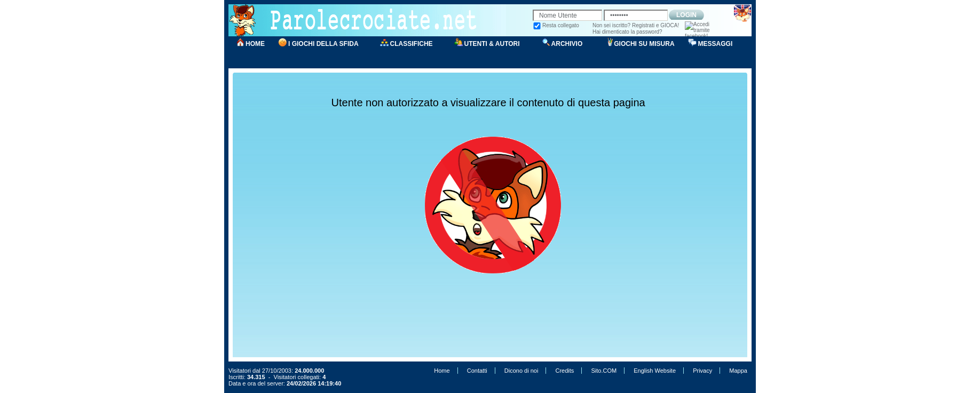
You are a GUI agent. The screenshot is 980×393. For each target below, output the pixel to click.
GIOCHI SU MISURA (644, 44)
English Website (655, 371)
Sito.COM (604, 371)
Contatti (477, 371)
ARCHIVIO (567, 44)
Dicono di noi (521, 371)
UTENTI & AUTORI (492, 44)
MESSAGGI (716, 44)
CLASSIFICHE (412, 44)
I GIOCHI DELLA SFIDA (323, 44)
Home (442, 371)
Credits (564, 371)
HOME (255, 44)
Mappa (738, 371)
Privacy (702, 371)
